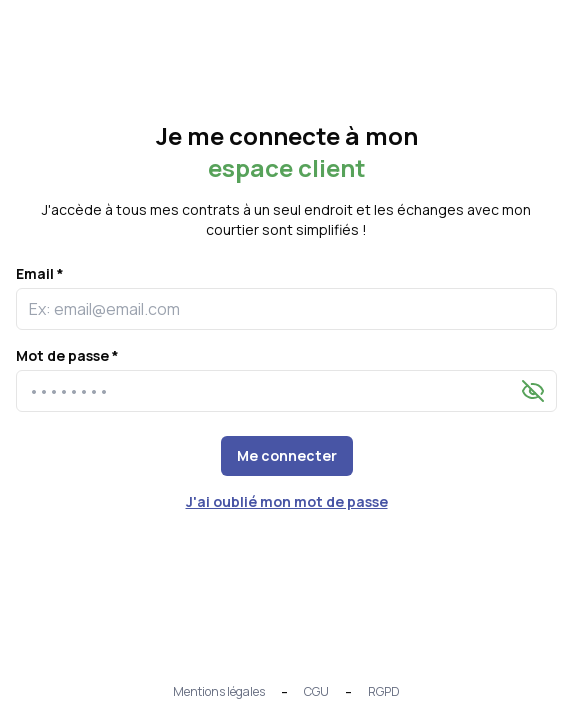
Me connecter (287, 455)
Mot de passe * (67, 355)
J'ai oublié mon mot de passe (287, 501)
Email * (40, 273)
